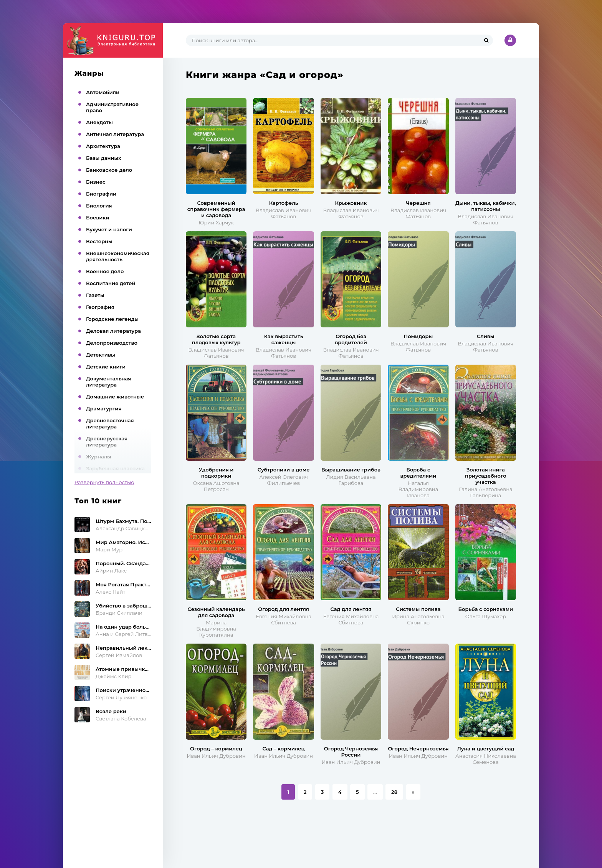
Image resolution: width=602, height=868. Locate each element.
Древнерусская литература (107, 441)
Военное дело (105, 271)
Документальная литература (108, 382)
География (100, 307)
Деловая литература (113, 331)
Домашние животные (115, 397)
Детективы (101, 355)
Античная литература (115, 134)
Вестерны (99, 241)
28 (394, 792)
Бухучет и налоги (109, 229)
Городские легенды (112, 319)
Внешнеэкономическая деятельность (118, 256)
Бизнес (96, 182)
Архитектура (103, 146)
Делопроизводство (112, 343)
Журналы (99, 456)
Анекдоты (99, 122)
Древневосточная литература (110, 423)
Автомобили (103, 92)
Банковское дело (109, 170)
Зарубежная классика (115, 468)
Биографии (101, 194)
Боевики (98, 217)
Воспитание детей (111, 283)
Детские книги (106, 367)
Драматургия (104, 408)
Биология (99, 206)
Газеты (95, 295)
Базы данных (104, 158)
